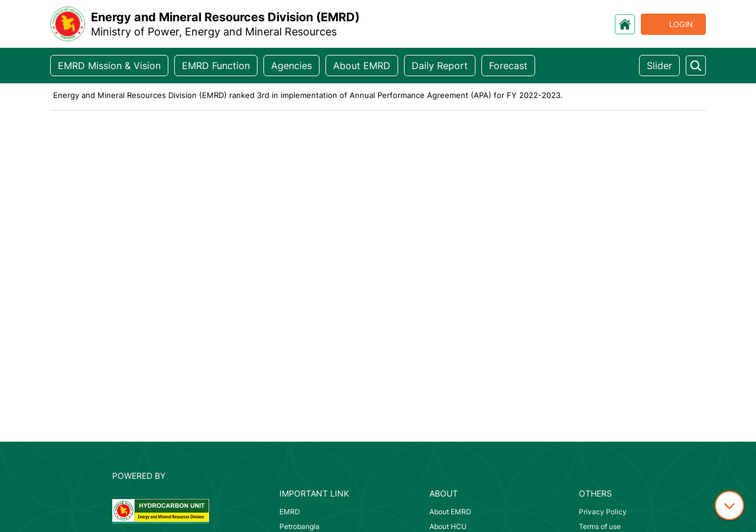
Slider (659, 66)
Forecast (508, 66)
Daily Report (440, 66)
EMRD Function (216, 66)
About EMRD (362, 66)
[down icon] (729, 505)
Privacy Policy (603, 512)
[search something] (696, 66)
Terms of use (600, 526)
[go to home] (625, 24)
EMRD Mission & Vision (109, 66)
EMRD (290, 512)
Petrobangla (299, 526)
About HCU (448, 526)
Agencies (291, 66)
